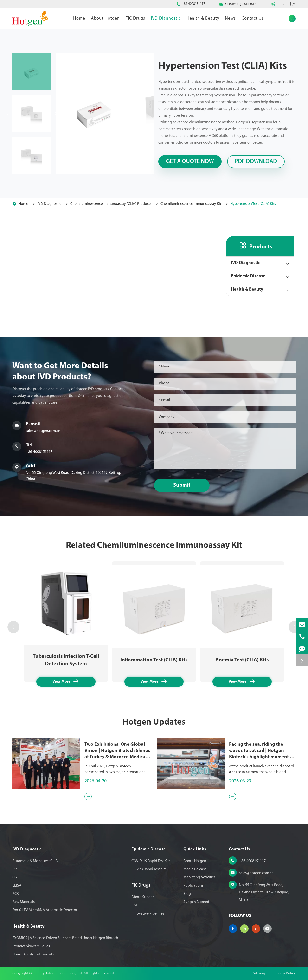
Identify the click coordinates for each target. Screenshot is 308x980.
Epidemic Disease (248, 276)
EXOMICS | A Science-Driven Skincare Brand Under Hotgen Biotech (65, 938)
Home (79, 18)
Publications (193, 886)
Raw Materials (23, 902)
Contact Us (253, 18)
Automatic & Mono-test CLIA (35, 861)
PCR (16, 894)
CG (15, 877)
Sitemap (260, 973)
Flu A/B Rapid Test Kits (149, 869)
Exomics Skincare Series (31, 946)
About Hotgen (105, 18)
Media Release (195, 869)
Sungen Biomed (196, 902)
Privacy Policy (285, 973)
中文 (292, 4)
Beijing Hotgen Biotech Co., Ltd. (58, 973)
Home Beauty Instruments (33, 954)
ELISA (17, 886)
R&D (135, 905)
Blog (187, 894)
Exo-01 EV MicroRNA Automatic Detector (45, 910)
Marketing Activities (199, 877)
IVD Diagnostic (166, 18)
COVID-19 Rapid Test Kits (151, 861)
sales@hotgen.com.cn (241, 4)
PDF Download (256, 162)
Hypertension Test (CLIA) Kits (253, 204)
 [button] (13, 627)
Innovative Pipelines (148, 914)
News (230, 18)
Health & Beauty (203, 18)
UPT (16, 869)
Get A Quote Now (190, 162)
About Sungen (143, 897)
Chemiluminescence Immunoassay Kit (191, 204)
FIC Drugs (135, 18)
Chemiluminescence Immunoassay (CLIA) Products (111, 204)
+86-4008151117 (193, 4)
